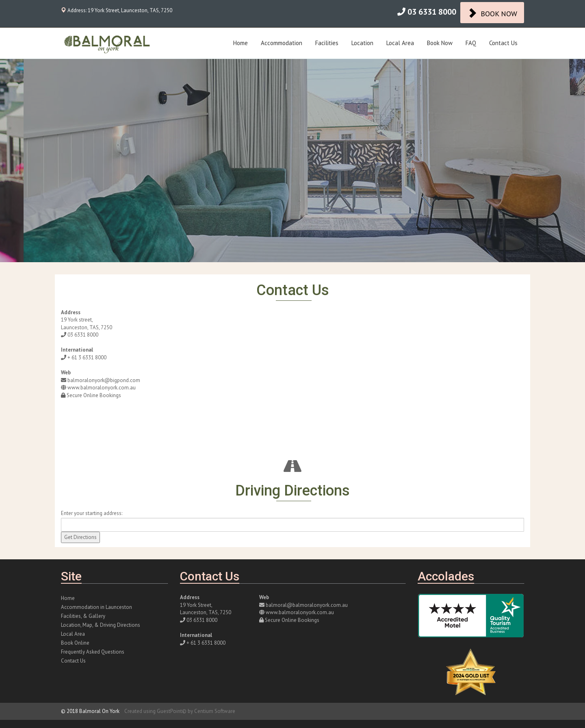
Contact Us (503, 43)
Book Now (440, 43)
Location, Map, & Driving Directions (101, 625)
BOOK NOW (492, 13)
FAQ (471, 43)
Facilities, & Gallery (83, 616)
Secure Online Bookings (94, 395)
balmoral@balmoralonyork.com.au (307, 605)
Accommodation (282, 43)
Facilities (327, 43)
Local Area (400, 43)
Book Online (75, 643)
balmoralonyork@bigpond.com (104, 380)
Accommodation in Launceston (96, 607)
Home (240, 43)
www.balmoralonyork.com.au (102, 388)
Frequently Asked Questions (93, 652)
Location (362, 43)
